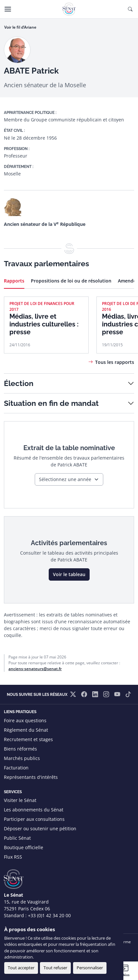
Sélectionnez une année (65, 479)
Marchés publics (22, 758)
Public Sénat (17, 838)
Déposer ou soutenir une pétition (40, 828)
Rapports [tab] (14, 281)
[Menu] (8, 9)
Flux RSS (13, 857)
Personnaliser (90, 968)
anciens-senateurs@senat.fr (35, 669)
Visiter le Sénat (20, 800)
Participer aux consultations (34, 819)
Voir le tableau (69, 574)
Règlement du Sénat (26, 730)
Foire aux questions (25, 720)
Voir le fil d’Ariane (20, 27)
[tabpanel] (69, 331)
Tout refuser (55, 968)
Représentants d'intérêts (31, 777)
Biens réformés (20, 749)
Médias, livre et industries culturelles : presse (44, 324)
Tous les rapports (115, 362)
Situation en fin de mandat (51, 403)
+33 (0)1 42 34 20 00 (49, 915)
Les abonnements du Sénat (34, 810)
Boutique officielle (24, 847)
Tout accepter (21, 968)
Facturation (16, 768)
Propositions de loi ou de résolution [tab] (71, 281)
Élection (19, 383)
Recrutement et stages (28, 739)
